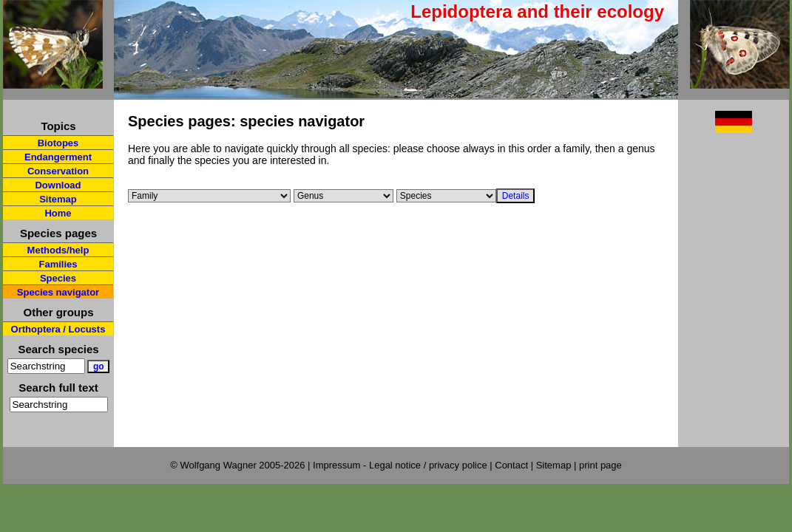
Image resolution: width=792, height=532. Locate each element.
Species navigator (58, 292)
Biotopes (58, 143)
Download (58, 185)
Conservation (58, 171)
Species (58, 278)
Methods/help (58, 250)
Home (58, 213)
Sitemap (58, 199)
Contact (511, 465)
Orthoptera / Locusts (58, 329)
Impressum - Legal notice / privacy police (401, 465)
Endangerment (58, 157)
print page (600, 465)
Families (58, 264)
